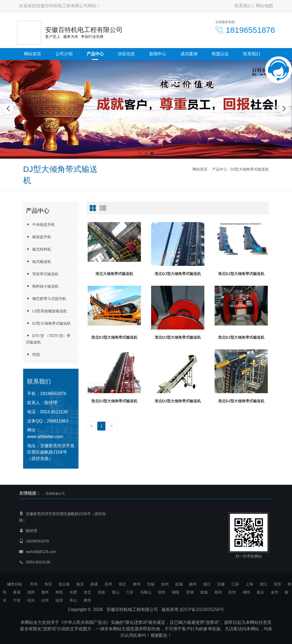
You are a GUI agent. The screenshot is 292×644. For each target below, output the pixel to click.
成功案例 (189, 54)
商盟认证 (220, 54)
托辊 (33, 354)
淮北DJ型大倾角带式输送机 (178, 274)
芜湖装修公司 (55, 494)
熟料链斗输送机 (42, 286)
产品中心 (95, 54)
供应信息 (126, 54)
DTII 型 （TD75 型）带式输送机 (48, 339)
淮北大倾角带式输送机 (114, 274)
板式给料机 (38, 249)
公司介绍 (64, 54)
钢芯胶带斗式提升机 (46, 299)
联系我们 (243, 6)
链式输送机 (38, 261)
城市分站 (15, 584)
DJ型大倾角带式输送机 (250, 169)
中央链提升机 (40, 224)
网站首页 (33, 54)
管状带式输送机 (42, 274)
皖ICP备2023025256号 (202, 609)
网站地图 (264, 6)
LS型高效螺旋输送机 (46, 311)
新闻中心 (158, 54)
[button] (140, 153)
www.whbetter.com (45, 437)
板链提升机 (38, 237)
